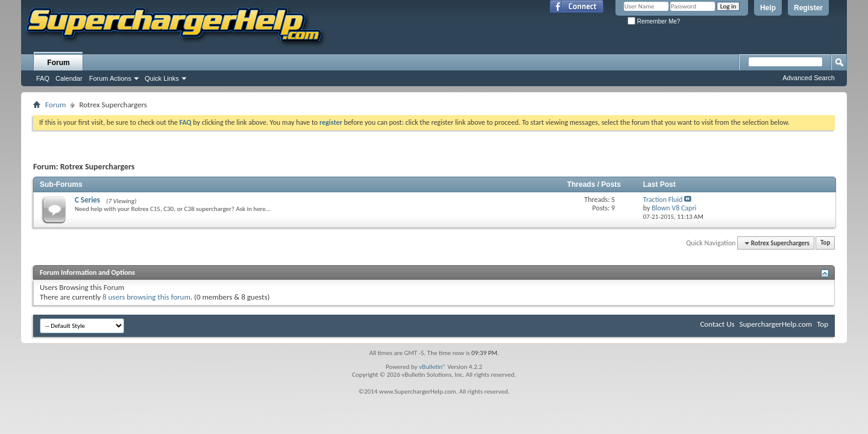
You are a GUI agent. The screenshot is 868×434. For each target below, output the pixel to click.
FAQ (43, 78)
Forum (58, 63)
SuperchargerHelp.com (776, 324)
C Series (87, 200)
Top (825, 243)
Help (768, 8)
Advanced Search (809, 78)
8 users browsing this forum (146, 297)
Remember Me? (654, 21)
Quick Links (162, 78)
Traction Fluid (663, 200)
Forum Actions (110, 78)
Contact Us (717, 324)
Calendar (69, 78)
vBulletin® (432, 367)
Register (808, 8)
